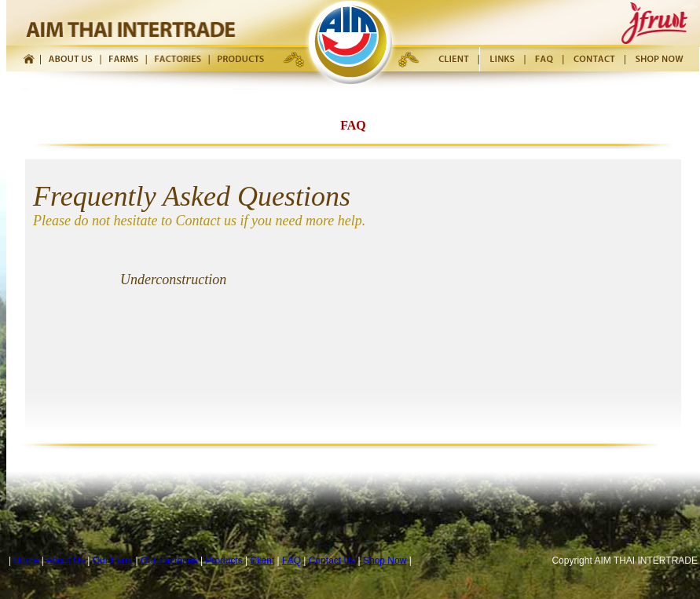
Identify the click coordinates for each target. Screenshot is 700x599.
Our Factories (169, 561)
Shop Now (385, 561)
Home (26, 561)
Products (224, 561)
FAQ (291, 561)
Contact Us (332, 561)
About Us (66, 561)
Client (263, 561)
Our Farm (113, 561)
